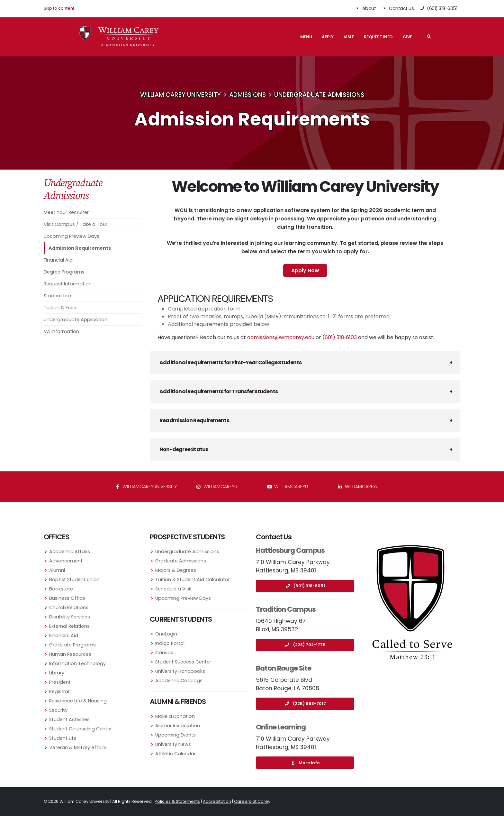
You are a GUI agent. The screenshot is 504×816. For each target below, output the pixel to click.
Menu (306, 37)
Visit (349, 37)
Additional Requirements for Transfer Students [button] (219, 391)
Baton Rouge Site (283, 668)
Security (58, 710)
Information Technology (77, 663)
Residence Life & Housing (78, 701)
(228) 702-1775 (305, 645)
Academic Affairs (70, 552)
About (366, 8)
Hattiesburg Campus (290, 550)
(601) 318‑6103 (340, 337)
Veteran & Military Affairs (78, 747)
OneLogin (166, 634)
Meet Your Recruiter (66, 212)
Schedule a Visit (174, 589)
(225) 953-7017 (305, 704)
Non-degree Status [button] (184, 449)
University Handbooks (180, 671)
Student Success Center (183, 662)
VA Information (61, 331)
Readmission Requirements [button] (194, 420)
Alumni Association (178, 726)
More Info (305, 763)
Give (407, 37)
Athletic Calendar (175, 754)
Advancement (66, 561)
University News (173, 744)
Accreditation (217, 801)
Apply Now (305, 270)
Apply (328, 37)
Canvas (164, 653)
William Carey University (180, 95)
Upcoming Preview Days (72, 236)
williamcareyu (217, 487)
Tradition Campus (286, 609)
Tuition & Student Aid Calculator (193, 580)
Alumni (57, 570)
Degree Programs (64, 272)
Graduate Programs (72, 645)
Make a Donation (175, 716)
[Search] (429, 37)
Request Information (68, 284)
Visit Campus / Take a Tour (76, 224)
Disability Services (70, 617)
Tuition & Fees (60, 308)
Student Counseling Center (81, 729)
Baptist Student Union (74, 580)
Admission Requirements (80, 248)
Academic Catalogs (179, 681)
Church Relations (69, 607)
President (60, 682)
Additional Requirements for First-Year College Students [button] (230, 362)
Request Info (378, 37)
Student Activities (69, 719)
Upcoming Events (175, 735)
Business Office (67, 598)
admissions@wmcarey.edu (281, 337)
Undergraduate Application (76, 320)
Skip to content (59, 8)
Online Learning (281, 727)
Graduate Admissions (181, 561)
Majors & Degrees (176, 570)
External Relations (69, 626)
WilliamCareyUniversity (146, 487)
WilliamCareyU (288, 487)
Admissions (248, 95)
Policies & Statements (177, 801)
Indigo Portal (170, 643)
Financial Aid (58, 260)
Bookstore (61, 589)
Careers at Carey (252, 801)
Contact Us (398, 8)
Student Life (57, 296)
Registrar (59, 691)
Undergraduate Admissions (319, 95)
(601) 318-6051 (305, 586)
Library (57, 673)
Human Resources (70, 654)
